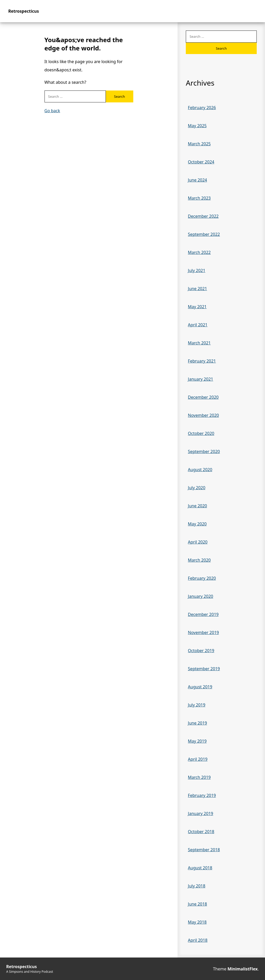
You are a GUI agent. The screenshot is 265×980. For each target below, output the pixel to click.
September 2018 (204, 850)
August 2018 (200, 868)
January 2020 (201, 596)
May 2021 (197, 307)
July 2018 (197, 886)
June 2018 (197, 904)
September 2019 (204, 669)
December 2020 (203, 397)
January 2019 (201, 813)
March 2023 (199, 198)
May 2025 (197, 126)
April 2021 (198, 325)
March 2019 (199, 777)
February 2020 (202, 578)
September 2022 (204, 234)
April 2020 (198, 542)
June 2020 (197, 506)
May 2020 (197, 524)
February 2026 (202, 108)
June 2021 (197, 289)
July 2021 (197, 270)
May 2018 (197, 922)
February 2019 (202, 795)
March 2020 (199, 560)
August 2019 (200, 687)
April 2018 (198, 940)
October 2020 (201, 433)
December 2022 (203, 216)
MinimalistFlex (243, 969)
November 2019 (203, 632)
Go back (52, 111)
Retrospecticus (24, 11)
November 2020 (203, 415)
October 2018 (201, 832)
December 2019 (203, 614)
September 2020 (204, 451)
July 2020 (197, 488)
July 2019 (197, 705)
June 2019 (197, 723)
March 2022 (199, 252)
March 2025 (199, 144)
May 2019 (197, 741)
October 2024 (201, 162)
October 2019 (201, 651)
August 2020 (200, 470)
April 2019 (198, 759)
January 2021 (201, 379)
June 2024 (197, 180)
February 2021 (202, 361)
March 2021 (199, 343)
